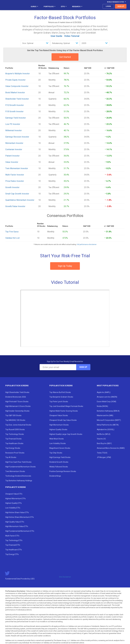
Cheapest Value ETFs (14, 494)
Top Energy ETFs (12, 554)
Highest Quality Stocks (58, 430)
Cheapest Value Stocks (59, 415)
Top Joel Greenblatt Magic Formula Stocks (66, 406)
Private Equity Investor (15, 80)
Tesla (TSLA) (102, 453)
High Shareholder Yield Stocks (17, 392)
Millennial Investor (14, 130)
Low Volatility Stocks (58, 443)
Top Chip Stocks (56, 453)
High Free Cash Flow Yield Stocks (18, 462)
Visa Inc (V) (101, 439)
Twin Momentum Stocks (15, 471)
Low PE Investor (13, 124)
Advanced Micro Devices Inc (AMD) (111, 448)
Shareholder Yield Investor (17, 99)
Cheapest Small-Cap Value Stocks (63, 420)
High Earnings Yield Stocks (60, 457)
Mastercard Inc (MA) (105, 415)
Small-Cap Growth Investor (17, 194)
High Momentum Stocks (59, 425)
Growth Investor (12, 187)
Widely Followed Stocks (59, 467)
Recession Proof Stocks (15, 453)
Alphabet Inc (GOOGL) (106, 430)
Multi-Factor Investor (15, 175)
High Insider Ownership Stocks (17, 411)
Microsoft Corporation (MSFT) (109, 420)
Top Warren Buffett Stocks (60, 392)
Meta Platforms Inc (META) (108, 425)
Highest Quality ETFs (14, 503)
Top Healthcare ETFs (14, 550)
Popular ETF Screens (16, 487)
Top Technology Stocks (15, 434)
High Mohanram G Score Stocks (18, 406)
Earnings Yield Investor (16, 118)
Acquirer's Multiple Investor (18, 74)
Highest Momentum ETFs (15, 499)
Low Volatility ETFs (13, 508)
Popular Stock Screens (17, 386)
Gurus (34, 7)
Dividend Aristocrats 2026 (16, 397)
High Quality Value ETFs (15, 522)
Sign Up (83, 367)
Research (77, 7)
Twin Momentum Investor (17, 168)
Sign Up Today (65, 266)
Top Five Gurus (12, 232)
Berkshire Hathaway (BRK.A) (108, 411)
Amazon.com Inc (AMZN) (107, 397)
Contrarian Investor (14, 149)
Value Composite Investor (17, 86)
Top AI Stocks (11, 457)
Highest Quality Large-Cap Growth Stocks (66, 434)
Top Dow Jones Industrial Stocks (18, 425)
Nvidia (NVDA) (102, 406)
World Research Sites (116, 2)
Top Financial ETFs (13, 545)
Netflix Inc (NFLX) (104, 434)
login (108, 6)
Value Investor (12, 162)
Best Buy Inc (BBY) (104, 443)
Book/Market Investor (15, 93)
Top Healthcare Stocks (14, 443)
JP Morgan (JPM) (104, 457)
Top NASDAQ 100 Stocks (15, 420)
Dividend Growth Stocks (59, 462)
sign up (121, 6)
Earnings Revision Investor (17, 137)
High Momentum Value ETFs (17, 526)
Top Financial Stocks (13, 439)
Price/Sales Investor (15, 181)
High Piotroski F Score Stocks (17, 402)
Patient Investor (12, 156)
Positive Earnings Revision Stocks (63, 471)
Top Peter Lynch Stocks (59, 402)
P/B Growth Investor (14, 111)
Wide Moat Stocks (57, 439)
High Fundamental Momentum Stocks (21, 467)
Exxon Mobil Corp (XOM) (107, 402)
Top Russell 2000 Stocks (15, 430)
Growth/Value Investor (15, 206)
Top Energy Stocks (13, 448)
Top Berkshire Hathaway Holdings (19, 481)
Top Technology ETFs (14, 540)
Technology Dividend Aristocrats (18, 476)
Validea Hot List (12, 238)
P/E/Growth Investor (15, 105)
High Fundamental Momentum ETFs (20, 531)
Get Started (65, 57)
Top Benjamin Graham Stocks (61, 397)
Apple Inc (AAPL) (104, 392)
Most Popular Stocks (108, 386)
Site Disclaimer (65, 577)
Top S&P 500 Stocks (13, 415)
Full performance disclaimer (87, 244)
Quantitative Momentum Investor (20, 200)
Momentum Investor (14, 143)
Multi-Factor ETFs (12, 536)
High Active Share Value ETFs (17, 512)
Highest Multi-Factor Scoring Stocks (64, 411)
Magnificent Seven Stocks (60, 448)
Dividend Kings (55, 476)
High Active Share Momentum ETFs (20, 517)
